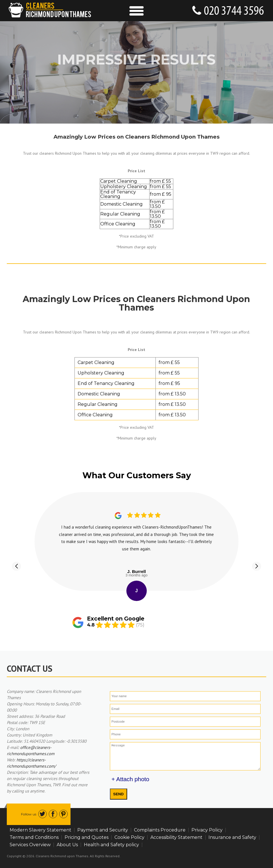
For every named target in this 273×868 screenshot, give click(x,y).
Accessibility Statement (176, 837)
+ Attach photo (131, 779)
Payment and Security (103, 830)
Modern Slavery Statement (40, 830)
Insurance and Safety (232, 837)
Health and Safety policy (111, 845)
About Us (67, 845)
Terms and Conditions (34, 837)
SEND (119, 794)
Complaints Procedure (160, 830)
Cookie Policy (129, 837)
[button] (16, 566)
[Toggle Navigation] (136, 11)
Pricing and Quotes (87, 837)
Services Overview (30, 845)
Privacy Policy (207, 830)
